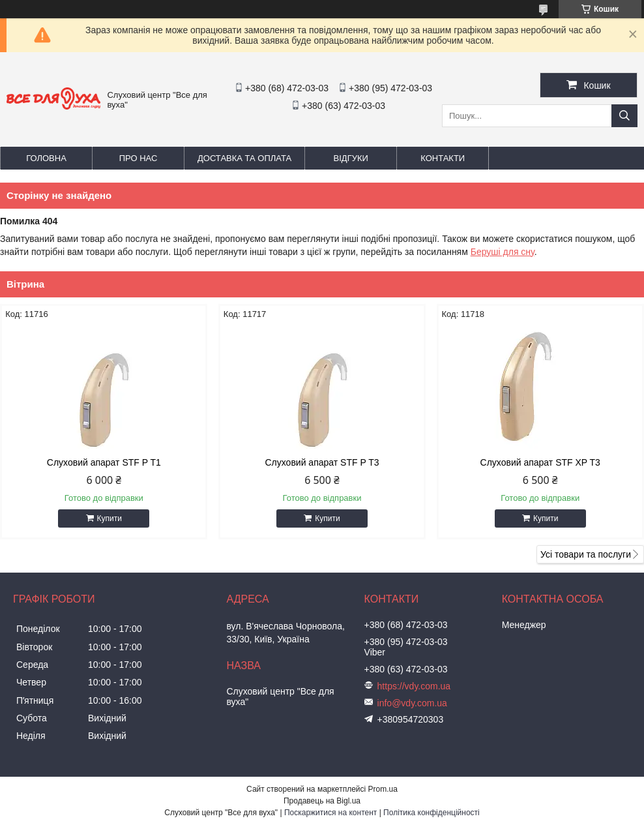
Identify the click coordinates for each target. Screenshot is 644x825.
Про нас (139, 158)
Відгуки (351, 158)
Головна (46, 158)
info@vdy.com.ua (412, 703)
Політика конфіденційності (432, 813)
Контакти (443, 158)
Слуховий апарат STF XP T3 (540, 462)
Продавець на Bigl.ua (322, 801)
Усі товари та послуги (586, 554)
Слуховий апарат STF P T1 (104, 462)
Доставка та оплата (244, 158)
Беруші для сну (503, 252)
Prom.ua (383, 789)
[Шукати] (624, 116)
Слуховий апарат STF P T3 (322, 462)
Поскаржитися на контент (330, 813)
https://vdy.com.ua (414, 686)
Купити (110, 518)
